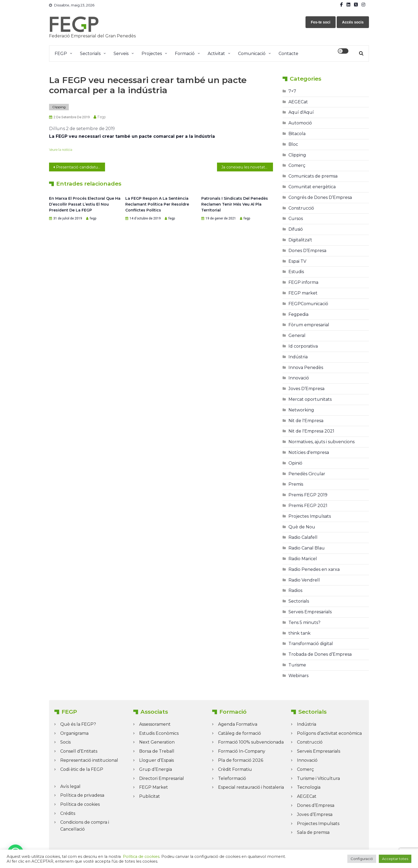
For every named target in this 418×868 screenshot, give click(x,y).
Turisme (297, 665)
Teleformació (232, 778)
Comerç (297, 165)
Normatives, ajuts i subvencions (321, 442)
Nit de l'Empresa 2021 (311, 431)
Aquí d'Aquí (301, 112)
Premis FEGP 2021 (308, 506)
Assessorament (155, 724)
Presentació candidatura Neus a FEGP (81, 167)
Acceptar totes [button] (395, 859)
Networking (301, 410)
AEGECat (298, 102)
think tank (300, 633)
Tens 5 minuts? (304, 622)
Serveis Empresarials (310, 612)
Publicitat (150, 796)
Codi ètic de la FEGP (82, 769)
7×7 (292, 91)
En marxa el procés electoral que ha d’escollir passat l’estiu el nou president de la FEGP (85, 204)
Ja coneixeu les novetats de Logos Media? (247, 167)
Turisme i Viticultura (318, 778)
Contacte (288, 54)
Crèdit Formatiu (235, 769)
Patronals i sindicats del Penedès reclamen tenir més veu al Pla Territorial (235, 204)
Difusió (296, 229)
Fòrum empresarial (309, 325)
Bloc (293, 144)
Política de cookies (80, 804)
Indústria (298, 357)
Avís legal (70, 786)
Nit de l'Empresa (306, 421)
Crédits (68, 813)
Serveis (121, 54)
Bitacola (297, 134)
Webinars (298, 676)
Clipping (59, 107)
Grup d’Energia (156, 769)
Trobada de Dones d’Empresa (320, 654)
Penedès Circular (307, 474)
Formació (185, 54)
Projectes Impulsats (310, 516)
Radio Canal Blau (307, 548)
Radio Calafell (303, 537)
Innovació (299, 378)
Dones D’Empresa (307, 251)
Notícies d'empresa (309, 452)
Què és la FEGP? (78, 724)
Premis (296, 484)
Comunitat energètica (312, 187)
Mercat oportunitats (310, 399)
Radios (295, 590)
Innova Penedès (306, 368)
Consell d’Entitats (79, 751)
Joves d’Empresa (315, 814)
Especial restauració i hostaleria (251, 787)
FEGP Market (154, 787)
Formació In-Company (242, 751)
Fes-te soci (321, 22)
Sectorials (90, 54)
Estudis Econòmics (159, 733)
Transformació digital (311, 644)
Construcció (301, 208)
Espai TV (297, 261)
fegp (102, 117)
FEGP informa (303, 282)
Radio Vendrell (304, 580)
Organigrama (74, 733)
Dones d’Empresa (316, 805)
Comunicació (252, 54)
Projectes (152, 54)
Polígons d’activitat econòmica (329, 733)
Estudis (296, 272)
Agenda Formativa (238, 724)
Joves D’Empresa (306, 389)
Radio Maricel (303, 559)
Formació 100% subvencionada (251, 742)
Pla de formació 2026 (241, 760)
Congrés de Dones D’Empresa (320, 197)
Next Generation (157, 742)
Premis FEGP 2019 (308, 495)
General (297, 335)
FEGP (61, 54)
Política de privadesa (82, 795)
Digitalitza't (300, 240)
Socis (65, 742)
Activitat (216, 54)
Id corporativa (303, 346)
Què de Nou (302, 527)
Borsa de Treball (157, 751)
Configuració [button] (362, 859)
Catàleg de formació (240, 733)
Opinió (295, 463)
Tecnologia (309, 787)
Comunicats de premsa (313, 176)
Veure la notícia (61, 150)
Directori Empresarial (162, 778)
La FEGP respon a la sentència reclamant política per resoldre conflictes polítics (157, 204)
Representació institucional (89, 760)
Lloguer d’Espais (156, 760)
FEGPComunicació (308, 304)
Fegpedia (298, 314)
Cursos (296, 219)
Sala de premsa (313, 832)
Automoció (300, 123)
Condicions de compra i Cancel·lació (85, 826)
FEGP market (303, 293)
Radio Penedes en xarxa (314, 569)
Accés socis (353, 22)
